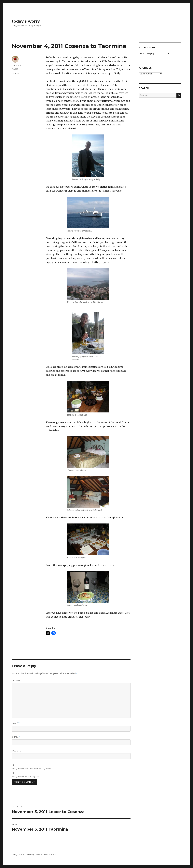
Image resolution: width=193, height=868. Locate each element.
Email (16, 737)
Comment (18, 680)
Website (16, 751)
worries (15, 73)
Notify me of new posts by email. (27, 776)
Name (16, 723)
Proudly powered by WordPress (42, 855)
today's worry (26, 21)
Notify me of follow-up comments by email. (31, 769)
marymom (17, 65)
